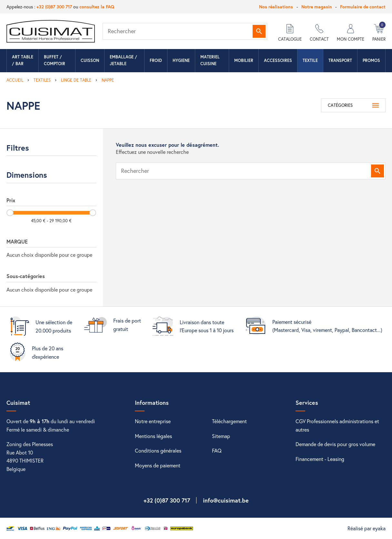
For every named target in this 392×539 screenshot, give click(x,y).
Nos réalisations (276, 7)
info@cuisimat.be (226, 500)
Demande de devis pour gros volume (335, 444)
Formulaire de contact (363, 7)
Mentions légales (153, 436)
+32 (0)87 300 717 (54, 7)
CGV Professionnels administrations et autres (337, 425)
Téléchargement (229, 421)
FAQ (217, 450)
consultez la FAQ (97, 7)
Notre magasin (317, 7)
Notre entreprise (153, 421)
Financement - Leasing (320, 459)
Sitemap (221, 436)
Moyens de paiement (158, 465)
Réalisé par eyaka (367, 528)
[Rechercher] (185, 31)
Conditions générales (158, 450)
